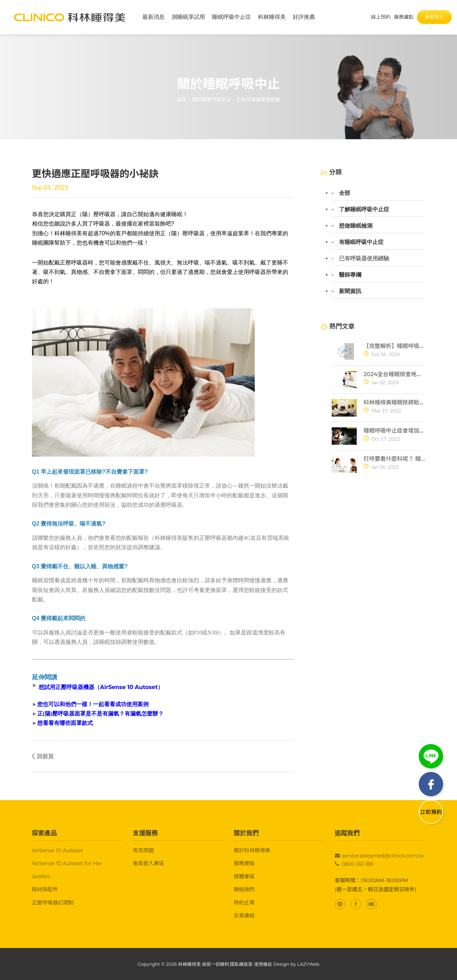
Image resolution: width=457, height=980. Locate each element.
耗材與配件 (45, 889)
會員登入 (434, 17)
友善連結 (244, 915)
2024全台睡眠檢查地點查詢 (395, 374)
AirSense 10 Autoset (58, 850)
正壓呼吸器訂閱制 (53, 903)
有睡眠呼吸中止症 (361, 242)
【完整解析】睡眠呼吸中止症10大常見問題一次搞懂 (395, 346)
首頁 (182, 100)
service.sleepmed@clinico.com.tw (383, 856)
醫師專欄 (350, 275)
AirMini (41, 876)
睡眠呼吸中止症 (231, 17)
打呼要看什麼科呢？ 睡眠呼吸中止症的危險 (395, 459)
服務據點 (244, 863)
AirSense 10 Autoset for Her (67, 863)
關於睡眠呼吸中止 (212, 100)
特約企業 (244, 903)
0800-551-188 (358, 864)
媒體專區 (244, 876)
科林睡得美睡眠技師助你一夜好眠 (395, 402)
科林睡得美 (272, 17)
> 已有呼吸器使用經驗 (256, 100)
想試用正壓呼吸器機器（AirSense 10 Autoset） (101, 687)
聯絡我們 (244, 889)
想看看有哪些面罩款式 (65, 723)
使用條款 (263, 964)
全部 (345, 193)
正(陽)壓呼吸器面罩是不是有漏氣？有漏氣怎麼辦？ (100, 714)
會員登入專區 (149, 863)
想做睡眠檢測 (356, 226)
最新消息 (153, 17)
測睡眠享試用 (188, 17)
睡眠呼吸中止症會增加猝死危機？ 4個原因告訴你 (395, 431)
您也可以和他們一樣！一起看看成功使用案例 (93, 704)
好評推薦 (304, 17)
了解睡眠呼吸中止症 (364, 210)
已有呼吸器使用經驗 (364, 259)
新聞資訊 (350, 291)
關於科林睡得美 (252, 850)
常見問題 (143, 850)
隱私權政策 (241, 964)
